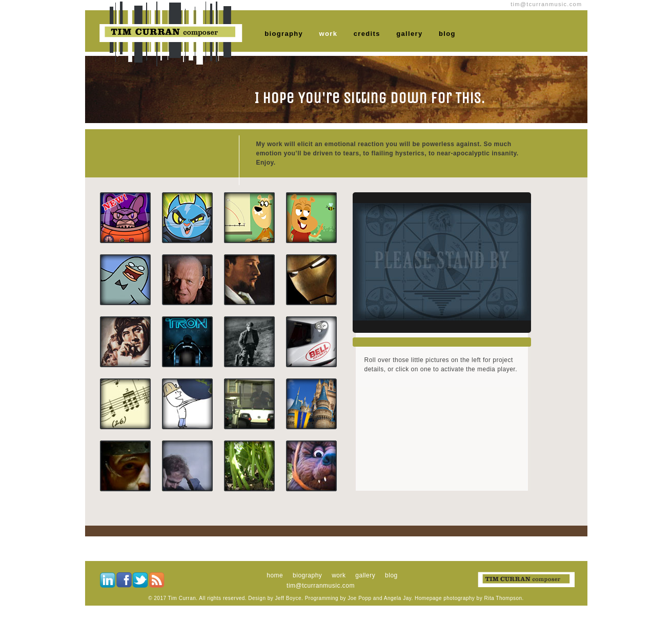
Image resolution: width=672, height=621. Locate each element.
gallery (409, 34)
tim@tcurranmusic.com (321, 586)
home (275, 575)
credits (367, 34)
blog (447, 34)
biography (284, 34)
